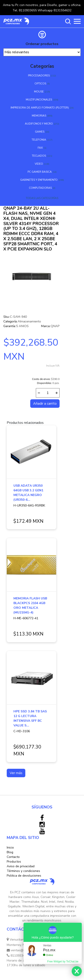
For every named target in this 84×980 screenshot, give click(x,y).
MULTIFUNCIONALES (39, 100)
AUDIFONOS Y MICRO (39, 124)
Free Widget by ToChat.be (63, 962)
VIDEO (39, 164)
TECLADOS (39, 156)
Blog (10, 852)
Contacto (13, 857)
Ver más (16, 773)
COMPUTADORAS (40, 188)
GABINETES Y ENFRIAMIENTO (39, 180)
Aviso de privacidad (21, 866)
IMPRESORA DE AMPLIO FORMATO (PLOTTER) (40, 108)
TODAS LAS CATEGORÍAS (42, 198)
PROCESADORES (39, 76)
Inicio (10, 848)
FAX (40, 148)
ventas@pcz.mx (20, 950)
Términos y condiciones (23, 871)
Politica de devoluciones (24, 876)
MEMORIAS (39, 116)
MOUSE (39, 92)
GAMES (40, 132)
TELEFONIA (39, 140)
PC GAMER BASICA (40, 172)
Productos (14, 862)
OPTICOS (40, 84)
